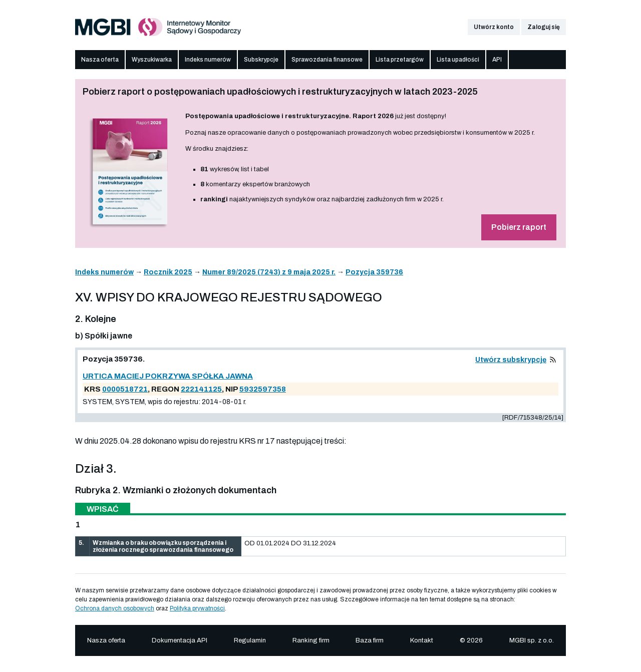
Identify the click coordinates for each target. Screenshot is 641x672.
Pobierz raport (519, 227)
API (497, 60)
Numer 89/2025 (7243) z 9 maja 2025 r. (269, 272)
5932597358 (263, 389)
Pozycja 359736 (374, 272)
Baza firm (370, 640)
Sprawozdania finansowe (327, 60)
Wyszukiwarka (152, 60)
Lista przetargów (400, 60)
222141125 (201, 389)
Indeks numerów (208, 60)
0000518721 (125, 389)
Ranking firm (311, 640)
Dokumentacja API (180, 640)
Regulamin (250, 640)
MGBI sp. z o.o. (532, 640)
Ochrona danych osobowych (115, 608)
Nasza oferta (100, 60)
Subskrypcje (261, 60)
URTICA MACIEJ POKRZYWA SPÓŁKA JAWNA (168, 376)
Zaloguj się (544, 27)
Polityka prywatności (197, 608)
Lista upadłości (458, 60)
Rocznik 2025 (168, 272)
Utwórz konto (494, 27)
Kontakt (422, 640)
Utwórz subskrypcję (511, 360)
